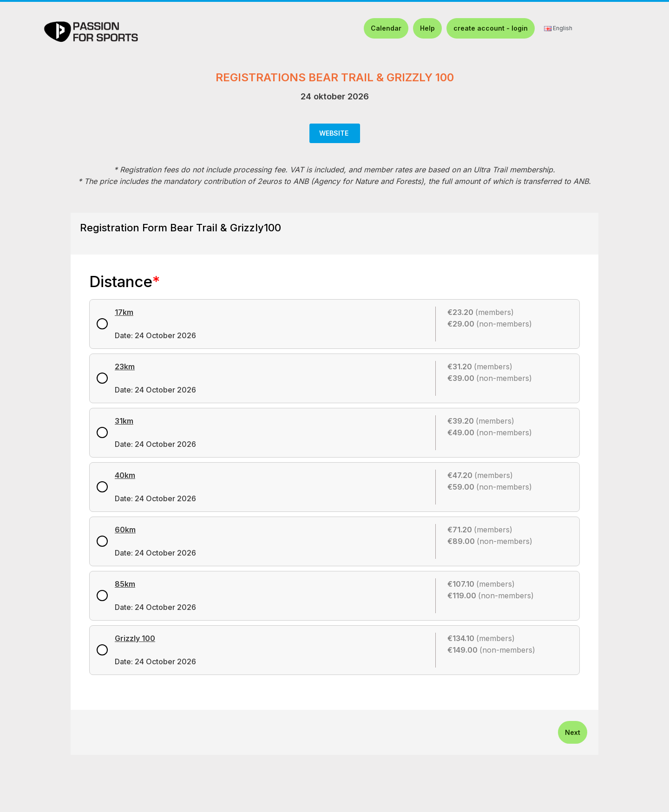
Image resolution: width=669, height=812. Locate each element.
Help (427, 28)
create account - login (491, 28)
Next (573, 732)
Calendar (386, 28)
